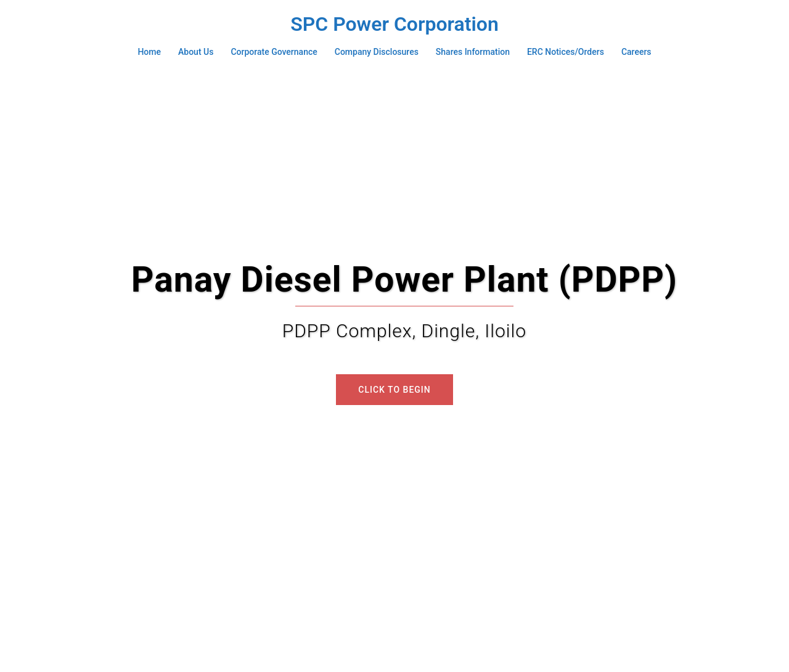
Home (149, 52)
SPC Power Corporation (394, 24)
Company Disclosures (377, 52)
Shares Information (473, 52)
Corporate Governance (274, 52)
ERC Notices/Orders (566, 52)
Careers (636, 52)
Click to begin (394, 390)
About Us (196, 52)
